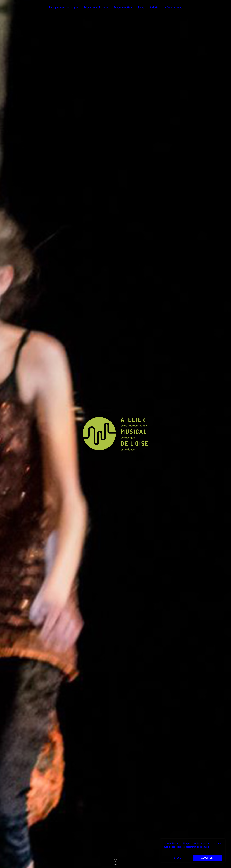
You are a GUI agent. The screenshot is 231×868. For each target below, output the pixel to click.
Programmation (123, 7)
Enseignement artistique (63, 7)
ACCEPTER (207, 858)
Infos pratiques (173, 7)
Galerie (154, 7)
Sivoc (141, 7)
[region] (193, 850)
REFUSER (178, 858)
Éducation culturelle (96, 7)
